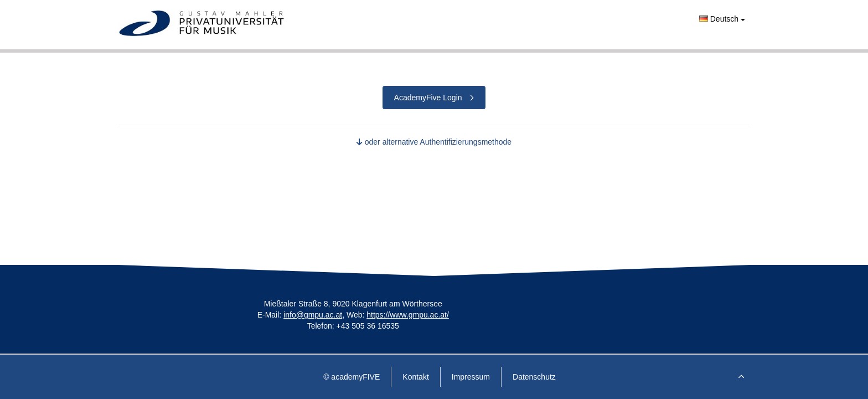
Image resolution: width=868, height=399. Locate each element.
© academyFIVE (352, 377)
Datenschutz (534, 377)
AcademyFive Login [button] (434, 98)
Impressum (471, 377)
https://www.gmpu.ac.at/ (408, 315)
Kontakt (415, 377)
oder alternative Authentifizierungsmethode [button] (434, 142)
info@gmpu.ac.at (313, 315)
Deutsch (722, 19)
